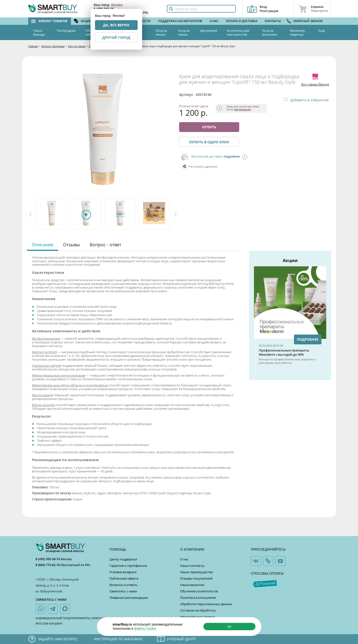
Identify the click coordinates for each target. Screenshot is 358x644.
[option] (52, 214)
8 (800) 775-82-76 (48, 565)
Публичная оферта (124, 578)
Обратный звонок (308, 21)
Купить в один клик (209, 142)
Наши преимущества (196, 572)
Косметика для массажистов (238, 32)
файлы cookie (145, 629)
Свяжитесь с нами (123, 591)
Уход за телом (184, 32)
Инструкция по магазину (118, 639)
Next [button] (175, 214)
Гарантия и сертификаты (128, 566)
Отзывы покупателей (196, 578)
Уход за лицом (161, 32)
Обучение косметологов (199, 591)
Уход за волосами (270, 32)
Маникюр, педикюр (298, 32)
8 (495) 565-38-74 (48, 559)
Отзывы (72, 245)
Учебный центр (181, 639)
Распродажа (66, 30)
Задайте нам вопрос (58, 639)
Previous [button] (30, 214)
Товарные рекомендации (129, 598)
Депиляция (209, 30)
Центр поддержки (123, 559)
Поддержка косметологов (180, 21)
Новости (143, 21)
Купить (209, 127)
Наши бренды (39, 32)
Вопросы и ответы (123, 585)
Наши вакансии (192, 585)
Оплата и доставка (242, 21)
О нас (214, 21)
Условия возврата (123, 572)
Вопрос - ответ (106, 245)
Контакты (273, 21)
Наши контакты (192, 566)
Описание (43, 245)
